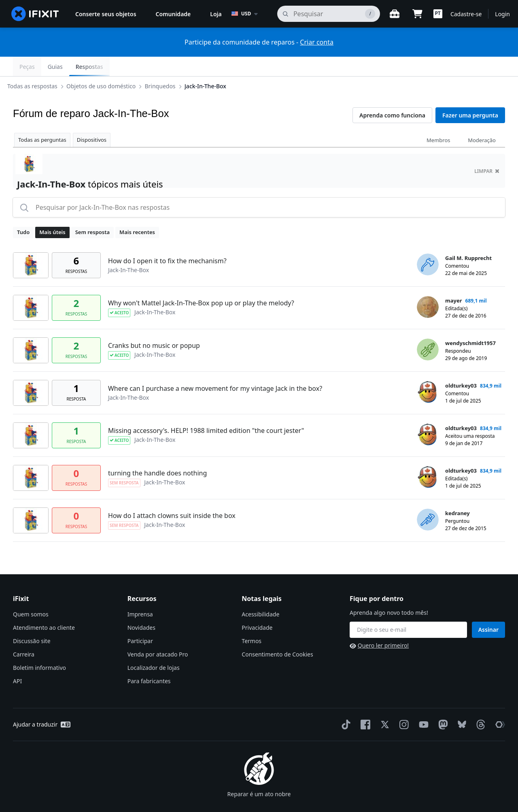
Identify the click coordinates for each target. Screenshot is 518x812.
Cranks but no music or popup (154, 326)
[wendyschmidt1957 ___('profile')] (428, 330)
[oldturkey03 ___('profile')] (428, 373)
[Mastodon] (442, 705)
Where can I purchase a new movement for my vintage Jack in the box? (215, 369)
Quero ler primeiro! (379, 626)
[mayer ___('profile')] (428, 288)
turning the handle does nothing (157, 454)
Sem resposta (92, 213)
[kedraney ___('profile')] (428, 500)
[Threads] (479, 705)
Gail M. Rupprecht (468, 239)
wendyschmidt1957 (470, 324)
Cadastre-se (466, 14)
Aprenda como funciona (392, 96)
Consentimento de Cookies (277, 635)
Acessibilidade (260, 595)
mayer (453, 281)
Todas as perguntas (42, 120)
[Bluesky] (460, 705)
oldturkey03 (461, 366)
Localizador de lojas (154, 648)
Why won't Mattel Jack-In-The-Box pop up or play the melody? (201, 283)
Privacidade (257, 608)
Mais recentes (137, 213)
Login (502, 14)
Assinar (488, 610)
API (17, 662)
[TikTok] (344, 705)
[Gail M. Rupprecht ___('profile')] (428, 245)
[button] (438, 14)
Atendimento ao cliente (44, 608)
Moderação (482, 121)
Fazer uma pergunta (470, 96)
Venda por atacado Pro (158, 635)
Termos (252, 621)
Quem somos (31, 595)
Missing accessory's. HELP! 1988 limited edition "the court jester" (206, 411)
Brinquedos (166, 66)
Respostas (485, 67)
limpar (487, 152)
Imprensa (140, 595)
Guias (451, 67)
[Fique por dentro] (408, 610)
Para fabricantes (149, 662)
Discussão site (32, 621)
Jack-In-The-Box (212, 66)
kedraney (457, 494)
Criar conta (317, 42)
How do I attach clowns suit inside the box (172, 496)
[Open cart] (417, 14)
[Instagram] (403, 705)
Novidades (141, 608)
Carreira (24, 635)
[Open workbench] (395, 14)
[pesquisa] (329, 14)
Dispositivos (92, 120)
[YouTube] (422, 705)
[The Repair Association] (499, 705)
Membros (438, 121)
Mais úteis (52, 213)
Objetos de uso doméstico (107, 66)
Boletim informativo (39, 648)
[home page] (35, 14)
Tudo (23, 213)
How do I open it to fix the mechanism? (167, 241)
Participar (140, 621)
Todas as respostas (39, 66)
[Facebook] (364, 705)
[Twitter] (383, 705)
